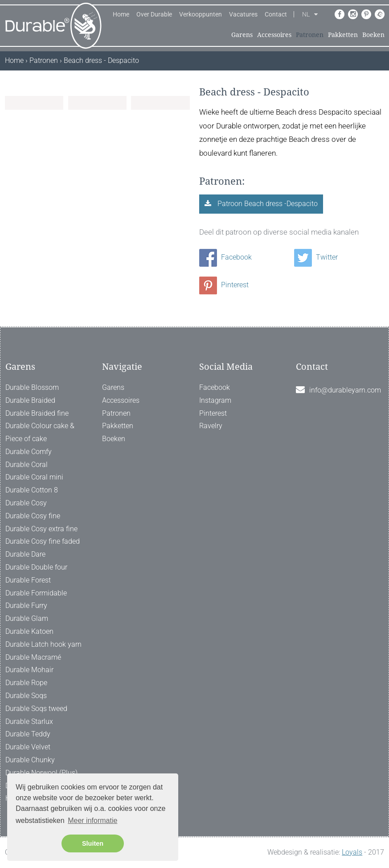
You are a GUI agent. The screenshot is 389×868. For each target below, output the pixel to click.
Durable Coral (27, 465)
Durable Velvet (28, 747)
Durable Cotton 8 (32, 490)
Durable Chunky (30, 760)
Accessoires (274, 35)
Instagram (215, 400)
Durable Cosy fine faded (43, 541)
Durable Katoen (29, 631)
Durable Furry (26, 606)
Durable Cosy (26, 503)
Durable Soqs (26, 696)
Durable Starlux (29, 721)
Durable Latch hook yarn (43, 644)
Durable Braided (30, 400)
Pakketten (343, 35)
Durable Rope (26, 683)
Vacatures (243, 14)
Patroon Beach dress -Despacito (267, 204)
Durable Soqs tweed (36, 709)
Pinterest (224, 285)
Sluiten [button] (93, 843)
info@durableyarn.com (345, 390)
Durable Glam (27, 618)
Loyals (352, 852)
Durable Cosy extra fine (41, 529)
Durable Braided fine (37, 413)
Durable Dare (25, 554)
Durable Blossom (32, 387)
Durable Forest (28, 580)
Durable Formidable (36, 593)
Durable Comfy (29, 452)
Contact (276, 14)
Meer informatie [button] (92, 820)
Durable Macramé (33, 657)
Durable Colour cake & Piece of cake (40, 432)
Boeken (373, 35)
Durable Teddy (28, 734)
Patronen (310, 35)
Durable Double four (36, 567)
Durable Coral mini (34, 477)
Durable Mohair (29, 670)
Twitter (316, 257)
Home (121, 14)
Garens (242, 35)
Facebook (225, 257)
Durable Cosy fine (33, 516)
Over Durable (154, 14)
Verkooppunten (201, 14)
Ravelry (211, 426)
